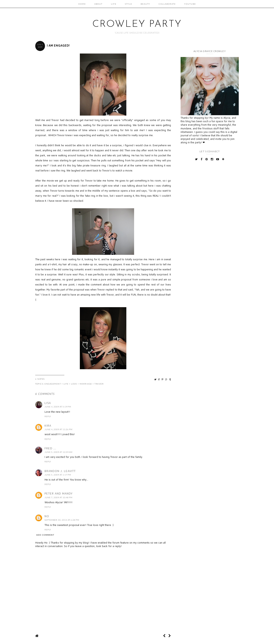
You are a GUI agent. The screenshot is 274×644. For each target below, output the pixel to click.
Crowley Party (137, 24)
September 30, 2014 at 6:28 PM (62, 520)
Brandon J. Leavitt (60, 471)
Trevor (99, 384)
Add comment (45, 535)
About (98, 4)
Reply (48, 416)
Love (74, 384)
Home (82, 4)
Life (114, 4)
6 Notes (40, 379)
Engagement (53, 384)
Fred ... (50, 448)
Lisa (48, 403)
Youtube (190, 4)
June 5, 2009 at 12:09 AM (59, 452)
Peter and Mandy (59, 494)
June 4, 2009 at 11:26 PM (59, 429)
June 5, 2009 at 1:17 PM (58, 475)
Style (129, 4)
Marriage (86, 384)
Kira (48, 426)
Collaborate (167, 4)
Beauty (145, 4)
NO (47, 516)
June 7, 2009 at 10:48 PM (59, 497)
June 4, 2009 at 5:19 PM (58, 407)
